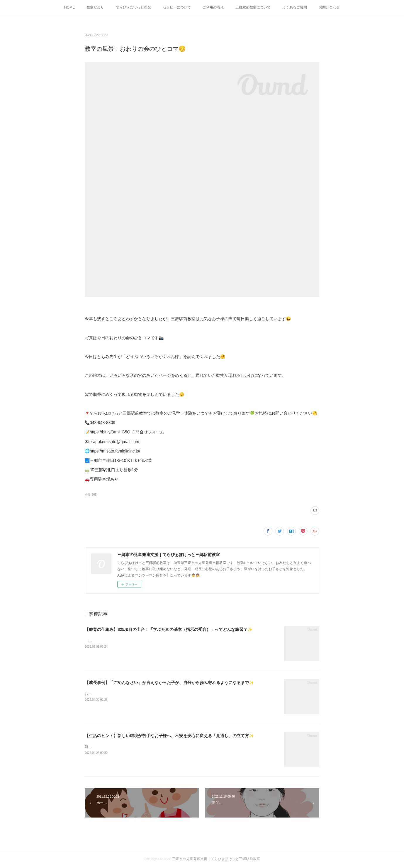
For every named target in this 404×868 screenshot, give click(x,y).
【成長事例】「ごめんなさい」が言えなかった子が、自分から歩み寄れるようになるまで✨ (169, 683)
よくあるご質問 (295, 7)
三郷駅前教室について (253, 7)
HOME (69, 7)
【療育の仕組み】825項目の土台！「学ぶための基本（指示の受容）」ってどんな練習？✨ (169, 629)
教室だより (95, 7)
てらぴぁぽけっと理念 (133, 7)
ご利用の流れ (213, 7)
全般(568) (91, 495)
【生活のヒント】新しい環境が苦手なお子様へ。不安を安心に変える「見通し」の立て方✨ (169, 736)
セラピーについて (177, 7)
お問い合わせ (329, 7)
